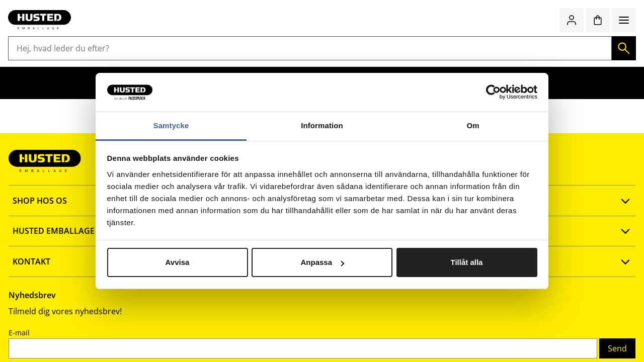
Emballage (32, 61)
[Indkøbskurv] (620, 34)
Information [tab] (322, 125)
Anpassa (322, 262)
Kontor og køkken (326, 61)
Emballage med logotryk (529, 61)
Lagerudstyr (86, 61)
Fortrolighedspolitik (72, 296)
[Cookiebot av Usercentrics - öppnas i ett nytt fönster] (493, 93)
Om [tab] (473, 125)
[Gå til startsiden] (48, 34)
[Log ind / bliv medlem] (568, 34)
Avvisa (178, 262)
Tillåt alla (467, 262)
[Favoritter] (594, 34)
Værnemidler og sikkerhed (421, 61)
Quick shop (518, 34)
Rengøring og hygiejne (238, 61)
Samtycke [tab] (171, 125)
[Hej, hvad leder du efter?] (306, 34)
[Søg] (415, 34)
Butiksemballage (152, 61)
